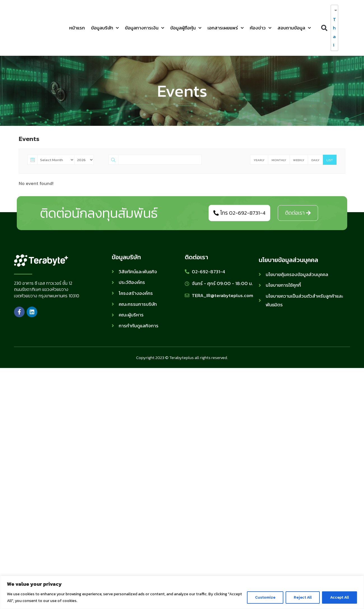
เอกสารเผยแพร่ (226, 28)
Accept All (340, 597)
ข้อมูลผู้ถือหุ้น (186, 28)
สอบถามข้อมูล (294, 28)
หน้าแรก (77, 28)
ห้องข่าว (261, 28)
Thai (333, 32)
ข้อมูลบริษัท (105, 28)
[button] (324, 28)
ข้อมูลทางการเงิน (144, 28)
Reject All (303, 597)
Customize (265, 597)
